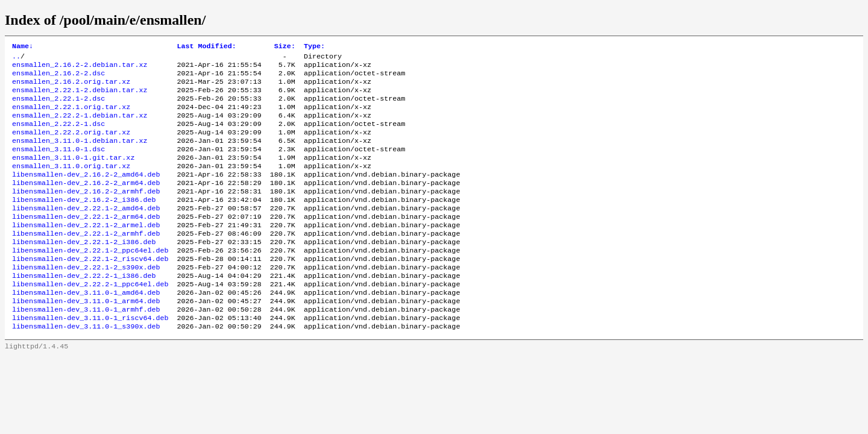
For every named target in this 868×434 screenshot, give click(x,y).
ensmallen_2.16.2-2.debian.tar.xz (80, 68)
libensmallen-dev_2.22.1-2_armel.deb (86, 251)
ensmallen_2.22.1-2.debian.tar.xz (80, 97)
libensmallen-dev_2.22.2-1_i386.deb (84, 309)
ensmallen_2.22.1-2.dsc (58, 107)
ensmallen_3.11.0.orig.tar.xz (71, 184)
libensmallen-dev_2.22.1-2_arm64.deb (86, 242)
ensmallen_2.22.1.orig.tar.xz (71, 116)
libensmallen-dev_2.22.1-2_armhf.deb (86, 261)
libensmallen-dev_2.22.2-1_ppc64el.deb (90, 319)
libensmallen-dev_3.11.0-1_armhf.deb (86, 348)
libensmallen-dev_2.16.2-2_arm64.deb (86, 203)
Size (285, 47)
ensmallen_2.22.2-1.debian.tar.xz (80, 126)
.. (16, 58)
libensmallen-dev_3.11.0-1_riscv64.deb (90, 357)
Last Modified (206, 47)
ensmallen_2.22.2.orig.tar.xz (71, 145)
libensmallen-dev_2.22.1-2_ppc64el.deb (90, 280)
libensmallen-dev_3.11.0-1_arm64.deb (86, 338)
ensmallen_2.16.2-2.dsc (58, 78)
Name (23, 47)
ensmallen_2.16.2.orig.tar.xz (71, 87)
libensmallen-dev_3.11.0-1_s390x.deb (86, 367)
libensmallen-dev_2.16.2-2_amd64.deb (86, 193)
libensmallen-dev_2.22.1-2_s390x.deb (86, 300)
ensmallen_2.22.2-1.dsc (58, 136)
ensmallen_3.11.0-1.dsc (58, 165)
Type (314, 47)
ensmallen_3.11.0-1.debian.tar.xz (80, 155)
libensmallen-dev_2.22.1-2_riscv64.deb (90, 290)
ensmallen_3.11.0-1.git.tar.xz (73, 174)
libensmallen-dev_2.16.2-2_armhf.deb (86, 213)
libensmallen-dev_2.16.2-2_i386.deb (84, 222)
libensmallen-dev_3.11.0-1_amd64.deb (86, 329)
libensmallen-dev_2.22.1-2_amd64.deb (86, 232)
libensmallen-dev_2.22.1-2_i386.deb (84, 271)
